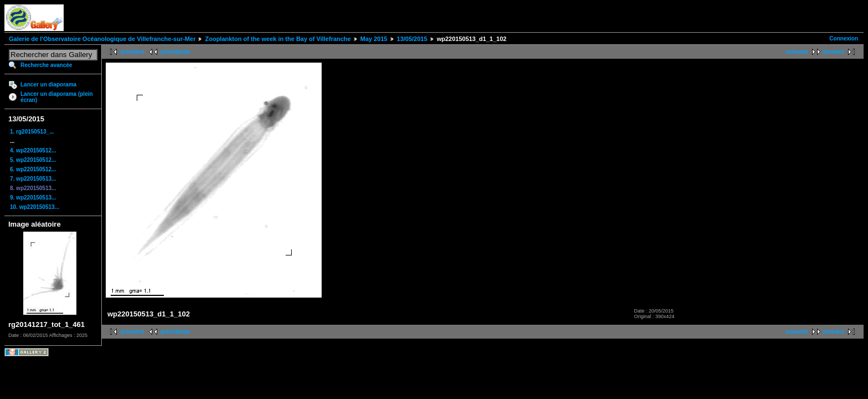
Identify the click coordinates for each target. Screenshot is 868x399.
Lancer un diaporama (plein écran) (57, 97)
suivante (797, 52)
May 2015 (374, 39)
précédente (175, 52)
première (132, 52)
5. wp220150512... (33, 160)
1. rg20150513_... (32, 132)
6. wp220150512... (33, 169)
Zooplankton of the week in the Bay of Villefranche (278, 39)
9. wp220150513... (33, 198)
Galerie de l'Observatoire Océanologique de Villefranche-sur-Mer (102, 39)
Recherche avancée (46, 65)
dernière (834, 52)
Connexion (844, 39)
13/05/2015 (412, 39)
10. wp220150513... (35, 207)
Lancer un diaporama (48, 85)
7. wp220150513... (33, 179)
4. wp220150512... (33, 150)
